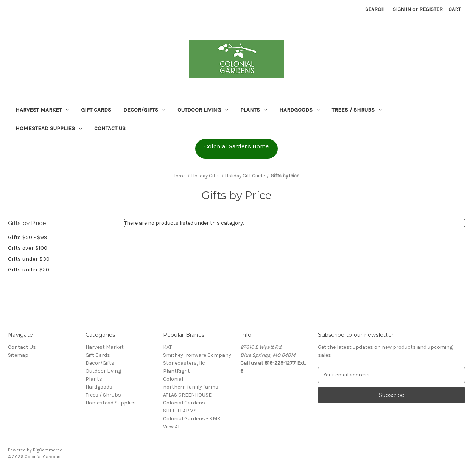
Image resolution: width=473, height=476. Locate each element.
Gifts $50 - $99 (28, 237)
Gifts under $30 (29, 259)
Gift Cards (96, 110)
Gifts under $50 (29, 269)
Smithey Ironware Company (197, 355)
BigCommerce (48, 450)
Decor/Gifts (144, 110)
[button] (236, 149)
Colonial (173, 379)
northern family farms (191, 387)
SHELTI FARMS (180, 411)
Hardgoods (300, 110)
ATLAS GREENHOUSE (187, 395)
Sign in (402, 9)
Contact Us (110, 128)
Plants (254, 110)
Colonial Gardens (184, 403)
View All (172, 427)
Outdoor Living (203, 110)
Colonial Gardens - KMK (192, 419)
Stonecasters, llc (184, 363)
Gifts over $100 (28, 248)
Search (375, 9)
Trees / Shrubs (357, 110)
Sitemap (18, 355)
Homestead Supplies (49, 128)
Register (431, 9)
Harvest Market (42, 110)
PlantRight (177, 371)
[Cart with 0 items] (455, 9)
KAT (167, 347)
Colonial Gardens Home (236, 146)
